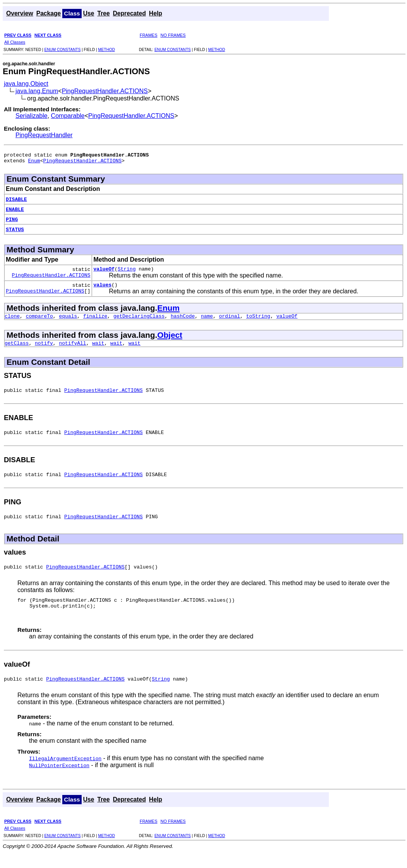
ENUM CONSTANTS (62, 50)
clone (12, 322)
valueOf (104, 272)
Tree (103, 13)
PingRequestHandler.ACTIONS (105, 91)
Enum (34, 163)
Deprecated (129, 13)
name (207, 322)
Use (89, 13)
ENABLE (15, 211)
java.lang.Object (26, 84)
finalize (95, 322)
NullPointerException (59, 781)
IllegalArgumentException (65, 774)
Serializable (32, 116)
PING (12, 221)
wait (98, 350)
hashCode (183, 322)
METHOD (106, 50)
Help (156, 13)
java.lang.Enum (37, 91)
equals (68, 322)
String (127, 272)
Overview (20, 13)
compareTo (39, 322)
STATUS (15, 231)
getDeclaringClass (139, 322)
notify (44, 350)
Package (49, 13)
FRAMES (149, 35)
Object (170, 341)
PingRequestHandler (44, 135)
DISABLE (16, 201)
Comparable (68, 116)
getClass (17, 350)
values (102, 289)
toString (258, 322)
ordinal (230, 322)
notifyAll (72, 350)
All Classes (15, 42)
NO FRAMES (173, 35)
